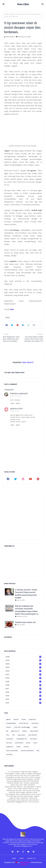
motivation (10, 739)
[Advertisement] (23, 514)
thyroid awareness (27, 751)
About (22, 858)
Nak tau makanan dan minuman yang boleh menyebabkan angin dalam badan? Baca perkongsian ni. (27, 610)
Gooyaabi (23, 864)
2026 (23, 657)
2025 (23, 660)
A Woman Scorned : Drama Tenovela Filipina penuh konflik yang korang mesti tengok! (26, 594)
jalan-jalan (22, 735)
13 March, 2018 (15, 411)
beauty (16, 719)
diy (7, 731)
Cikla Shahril (10, 37)
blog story (32, 719)
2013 (23, 703)
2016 (23, 692)
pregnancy (10, 747)
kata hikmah (33, 735)
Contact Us (31, 858)
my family (33, 739)
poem (35, 743)
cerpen (8, 727)
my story (9, 743)
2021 (23, 674)
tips (38, 751)
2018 (23, 685)
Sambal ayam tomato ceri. (26, 622)
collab (35, 727)
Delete (18, 403)
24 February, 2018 (16, 396)
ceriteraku (35, 723)
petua (11, 14)
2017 (23, 689)
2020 (23, 678)
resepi (18, 747)
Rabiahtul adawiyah (19, 393)
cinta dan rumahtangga (22, 727)
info (13, 735)
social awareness (12, 751)
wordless (9, 754)
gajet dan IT (15, 731)
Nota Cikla (23, 4)
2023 (23, 667)
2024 (23, 664)
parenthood (19, 743)
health (25, 731)
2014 (23, 699)
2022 (23, 671)
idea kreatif (34, 731)
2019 (23, 682)
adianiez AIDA (16, 409)
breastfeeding (11, 723)
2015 (23, 696)
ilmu (8, 735)
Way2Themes (25, 862)
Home (6, 14)
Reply (12, 403)
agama (8, 719)
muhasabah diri (22, 739)
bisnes (24, 719)
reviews (26, 747)
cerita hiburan (24, 723)
